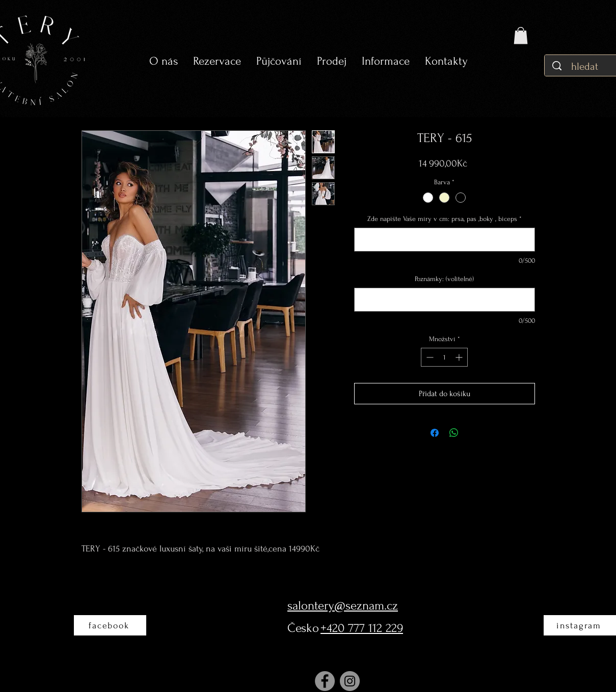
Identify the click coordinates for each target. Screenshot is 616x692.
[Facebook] (325, 681)
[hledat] (586, 66)
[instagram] (580, 625)
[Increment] (460, 357)
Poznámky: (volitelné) (444, 279)
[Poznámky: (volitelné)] (445, 300)
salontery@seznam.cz (343, 606)
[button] (279, 61)
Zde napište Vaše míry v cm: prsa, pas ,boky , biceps (445, 219)
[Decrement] (429, 357)
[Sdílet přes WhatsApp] (454, 433)
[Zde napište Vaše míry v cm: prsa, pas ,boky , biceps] (445, 240)
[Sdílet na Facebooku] (435, 433)
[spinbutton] (444, 357)
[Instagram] (350, 681)
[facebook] (110, 625)
